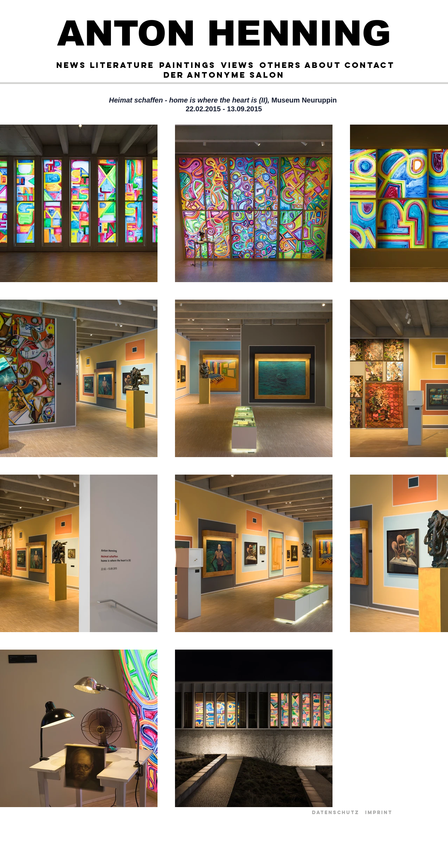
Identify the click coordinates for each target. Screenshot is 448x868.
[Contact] (369, 65)
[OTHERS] (280, 65)
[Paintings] (187, 65)
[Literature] (122, 65)
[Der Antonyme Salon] (224, 75)
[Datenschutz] (335, 813)
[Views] (237, 65)
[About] (323, 65)
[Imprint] (379, 813)
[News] (71, 65)
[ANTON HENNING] (224, 33)
